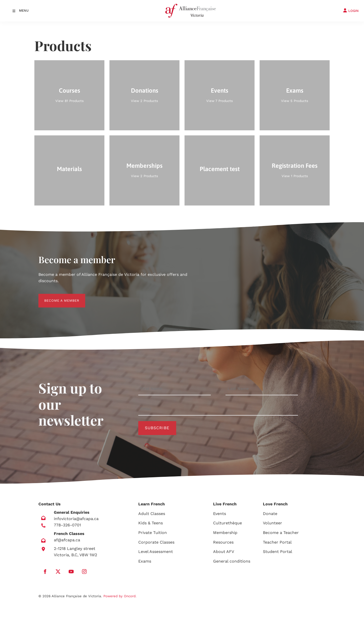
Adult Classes (152, 514)
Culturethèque (227, 523)
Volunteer (272, 523)
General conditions (232, 561)
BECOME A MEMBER (56, 297)
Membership (225, 533)
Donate (270, 514)
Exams (145, 561)
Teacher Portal (277, 542)
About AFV (224, 552)
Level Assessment (156, 552)
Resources (223, 542)
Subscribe (157, 428)
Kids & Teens (151, 523)
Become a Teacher (281, 533)
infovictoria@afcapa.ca (76, 519)
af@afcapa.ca (67, 540)
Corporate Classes (156, 542)
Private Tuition (153, 533)
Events (220, 514)
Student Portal (278, 552)
